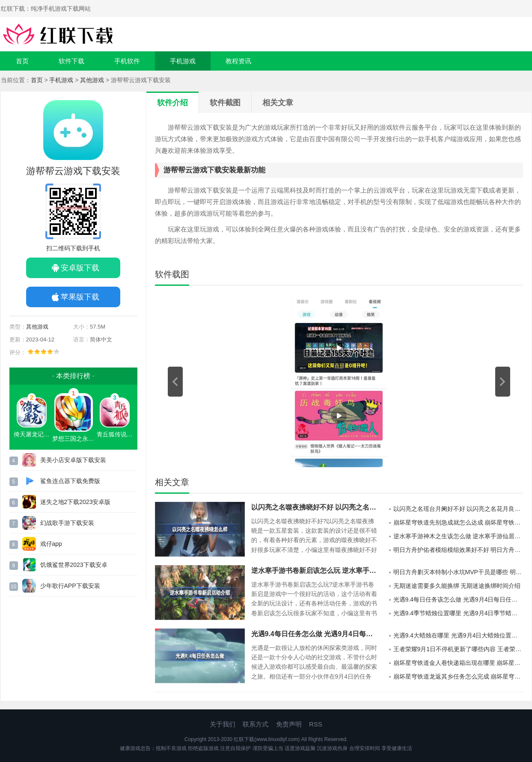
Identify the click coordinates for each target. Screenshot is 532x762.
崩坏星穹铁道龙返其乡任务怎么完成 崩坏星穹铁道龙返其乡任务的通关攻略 (458, 676)
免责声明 (289, 724)
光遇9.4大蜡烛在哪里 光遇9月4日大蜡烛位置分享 (458, 635)
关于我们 (223, 724)
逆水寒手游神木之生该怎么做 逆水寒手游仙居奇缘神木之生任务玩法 (458, 536)
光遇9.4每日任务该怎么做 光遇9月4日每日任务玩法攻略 (458, 599)
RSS (316, 724)
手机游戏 (183, 61)
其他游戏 (92, 80)
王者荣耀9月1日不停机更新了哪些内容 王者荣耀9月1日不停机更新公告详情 (458, 649)
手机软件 (127, 61)
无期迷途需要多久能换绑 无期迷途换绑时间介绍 (457, 586)
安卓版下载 (80, 268)
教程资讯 (238, 61)
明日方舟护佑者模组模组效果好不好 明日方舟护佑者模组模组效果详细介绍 (458, 550)
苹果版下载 (80, 297)
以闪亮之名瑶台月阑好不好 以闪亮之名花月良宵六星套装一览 (458, 509)
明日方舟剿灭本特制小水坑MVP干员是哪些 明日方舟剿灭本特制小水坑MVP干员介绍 (458, 572)
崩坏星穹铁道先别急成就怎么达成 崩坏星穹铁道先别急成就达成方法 (458, 522)
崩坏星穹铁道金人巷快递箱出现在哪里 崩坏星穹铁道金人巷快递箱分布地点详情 (458, 663)
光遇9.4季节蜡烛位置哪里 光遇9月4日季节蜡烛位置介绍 (458, 613)
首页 (22, 61)
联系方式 (256, 724)
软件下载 (71, 61)
